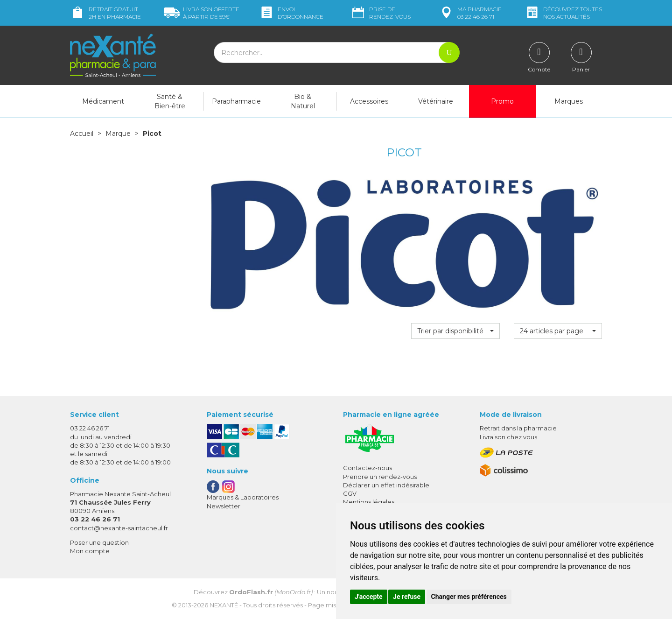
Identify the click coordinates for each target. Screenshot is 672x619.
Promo (502, 101)
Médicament (103, 101)
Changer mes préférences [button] (469, 597)
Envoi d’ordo (291, 13)
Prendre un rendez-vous (380, 477)
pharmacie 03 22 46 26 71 (470, 13)
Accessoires (369, 101)
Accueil (82, 134)
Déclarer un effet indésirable (386, 485)
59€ (202, 13)
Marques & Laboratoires (243, 497)
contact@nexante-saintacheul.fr (119, 528)
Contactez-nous (367, 468)
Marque (118, 134)
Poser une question (99, 542)
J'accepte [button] (369, 597)
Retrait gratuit (105, 13)
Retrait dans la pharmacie (518, 428)
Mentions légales (369, 502)
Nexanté (224, 605)
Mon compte (90, 551)
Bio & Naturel (303, 101)
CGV (350, 493)
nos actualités (563, 13)
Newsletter (224, 506)
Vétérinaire (436, 101)
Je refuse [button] (407, 597)
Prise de (381, 13)
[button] (455, 331)
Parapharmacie (236, 101)
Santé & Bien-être (170, 101)
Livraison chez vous (508, 437)
